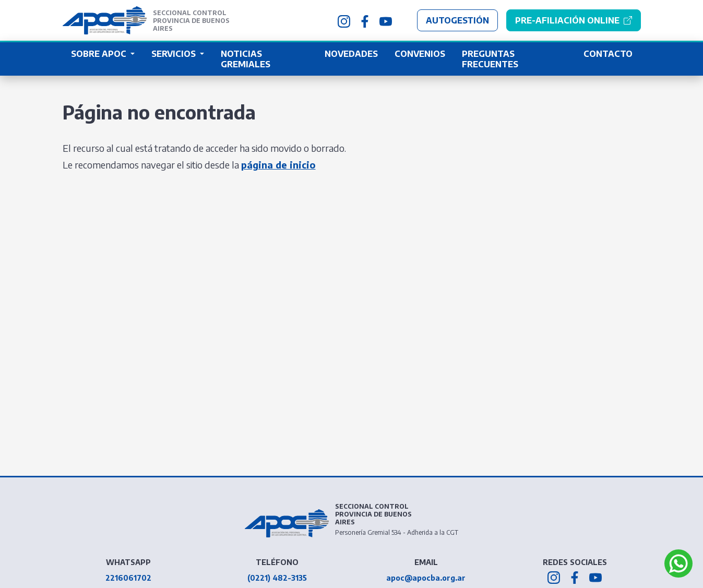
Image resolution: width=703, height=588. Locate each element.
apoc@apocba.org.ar (426, 578)
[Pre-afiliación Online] (574, 20)
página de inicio (278, 165)
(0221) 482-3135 (277, 578)
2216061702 (128, 578)
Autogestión (457, 20)
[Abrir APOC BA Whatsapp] (678, 563)
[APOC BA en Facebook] (365, 20)
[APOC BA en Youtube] (386, 20)
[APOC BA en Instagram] (344, 20)
